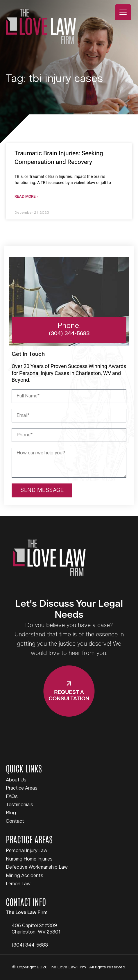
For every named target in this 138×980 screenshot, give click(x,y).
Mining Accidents (25, 876)
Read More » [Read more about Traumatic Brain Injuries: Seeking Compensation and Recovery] (26, 197)
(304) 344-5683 (30, 945)
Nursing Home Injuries (29, 859)
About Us (16, 780)
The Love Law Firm (41, 26)
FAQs (12, 797)
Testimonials (19, 805)
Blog (11, 813)
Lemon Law (18, 884)
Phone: (69, 326)
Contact (15, 821)
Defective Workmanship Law (37, 867)
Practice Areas (22, 788)
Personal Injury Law (27, 851)
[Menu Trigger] (123, 12)
